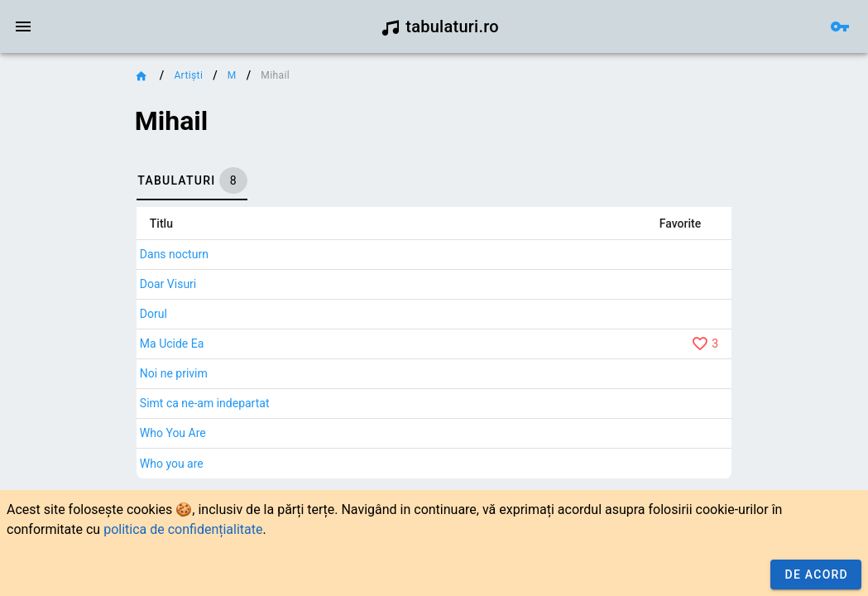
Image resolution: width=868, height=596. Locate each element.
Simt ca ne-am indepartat (205, 403)
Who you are (172, 464)
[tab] (192, 180)
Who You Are (173, 433)
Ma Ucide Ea (172, 344)
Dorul (153, 314)
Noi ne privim (174, 373)
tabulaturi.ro (440, 26)
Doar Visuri (168, 284)
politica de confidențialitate (183, 529)
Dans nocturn (174, 254)
